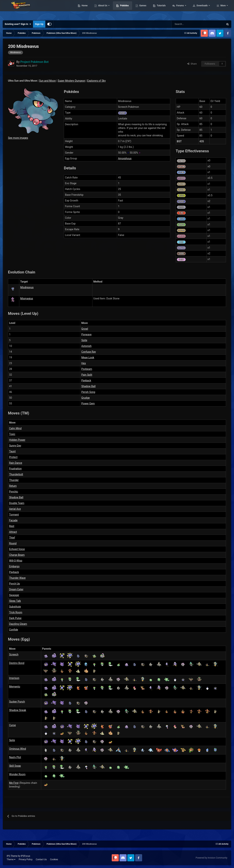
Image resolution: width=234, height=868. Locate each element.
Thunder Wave (17, 578)
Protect (13, 457)
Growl (85, 329)
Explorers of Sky (96, 81)
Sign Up (39, 24)
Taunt (12, 451)
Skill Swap (15, 766)
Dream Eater (16, 589)
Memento (15, 687)
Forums (204, 9)
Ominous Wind (18, 749)
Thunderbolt (16, 474)
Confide (14, 630)
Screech (14, 654)
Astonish (86, 346)
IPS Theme (12, 856)
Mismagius (27, 298)
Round (13, 543)
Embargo (14, 566)
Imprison (14, 678)
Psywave (86, 334)
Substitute (15, 607)
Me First (14, 783)
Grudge (85, 398)
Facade (13, 520)
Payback (86, 380)
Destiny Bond (17, 663)
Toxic (12, 434)
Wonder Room (17, 774)
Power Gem (88, 403)
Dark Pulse (15, 618)
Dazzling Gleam (18, 624)
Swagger (14, 595)
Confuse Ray (89, 352)
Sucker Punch (17, 702)
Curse (12, 725)
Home (108, 9)
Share (192, 64)
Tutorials (185, 9)
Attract (13, 532)
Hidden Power (17, 440)
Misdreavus (27, 287)
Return (13, 486)
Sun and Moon (48, 81)
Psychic (14, 492)
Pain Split (87, 375)
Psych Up (14, 584)
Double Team (17, 503)
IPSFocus (25, 856)
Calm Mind (15, 428)
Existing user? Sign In (18, 24)
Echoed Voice (17, 549)
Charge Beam (17, 555)
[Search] (185, 24)
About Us (126, 9)
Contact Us (41, 859)
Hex (84, 363)
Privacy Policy (26, 859)
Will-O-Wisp (16, 561)
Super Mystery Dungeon (71, 81)
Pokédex (148, 9)
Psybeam (87, 369)
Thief (12, 538)
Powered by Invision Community (211, 858)
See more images (18, 138)
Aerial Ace (15, 509)
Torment (14, 515)
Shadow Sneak (18, 710)
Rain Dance (16, 463)
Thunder (14, 480)
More (223, 9)
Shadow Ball (88, 386)
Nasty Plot (15, 757)
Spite (84, 340)
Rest (12, 526)
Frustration (15, 469)
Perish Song (88, 392)
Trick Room (16, 612)
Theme (11, 859)
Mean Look (88, 357)
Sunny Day (15, 446)
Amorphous (125, 158)
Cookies (54, 859)
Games (166, 9)
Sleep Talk (15, 601)
